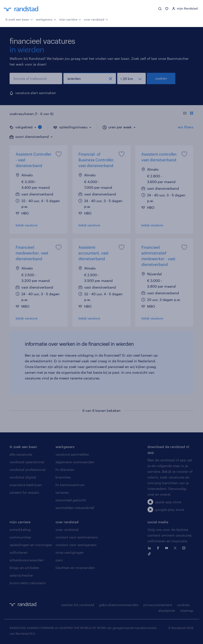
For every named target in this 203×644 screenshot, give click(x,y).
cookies (183, 605)
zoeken (161, 78)
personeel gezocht (71, 500)
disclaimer (167, 610)
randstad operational (27, 462)
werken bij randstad (78, 605)
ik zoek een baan (19, 19)
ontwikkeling (20, 530)
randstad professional (28, 470)
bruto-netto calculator (28, 583)
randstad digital (23, 477)
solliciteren (19, 552)
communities (20, 537)
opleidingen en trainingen (31, 545)
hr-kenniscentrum (70, 485)
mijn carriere (20, 522)
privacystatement (158, 605)
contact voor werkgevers (76, 545)
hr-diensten (65, 470)
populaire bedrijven (26, 485)
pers (59, 560)
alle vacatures (21, 454)
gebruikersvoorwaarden (119, 605)
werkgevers (46, 19)
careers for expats (24, 492)
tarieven (62, 492)
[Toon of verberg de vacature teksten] (188, 114)
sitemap (187, 610)
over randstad (96, 19)
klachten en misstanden (75, 568)
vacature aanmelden (72, 454)
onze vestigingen (70, 552)
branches (63, 477)
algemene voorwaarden (75, 462)
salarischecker (21, 575)
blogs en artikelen (24, 568)
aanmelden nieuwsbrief (75, 508)
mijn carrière (70, 19)
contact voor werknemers (77, 537)
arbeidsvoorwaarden (27, 560)
